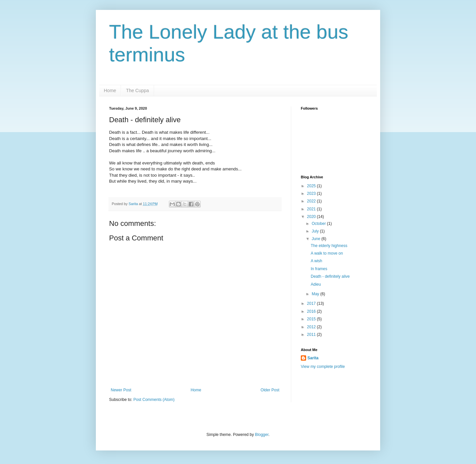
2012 (312, 327)
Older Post (270, 390)
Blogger (262, 435)
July (316, 231)
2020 (312, 217)
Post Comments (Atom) (154, 400)
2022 (312, 201)
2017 (312, 303)
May (316, 294)
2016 (312, 311)
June (317, 239)
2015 (312, 319)
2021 (312, 209)
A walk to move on (327, 253)
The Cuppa (137, 90)
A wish (317, 261)
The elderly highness (329, 246)
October (319, 224)
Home (110, 90)
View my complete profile (323, 367)
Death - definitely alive (330, 276)
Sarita (313, 358)
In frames (319, 269)
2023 (312, 194)
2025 (312, 186)
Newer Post (121, 390)
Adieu (316, 284)
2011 (312, 335)
